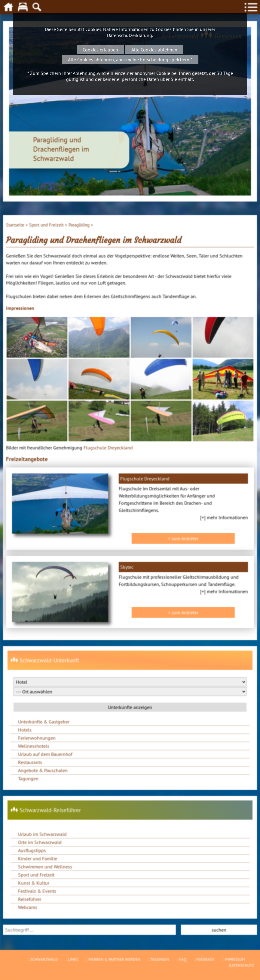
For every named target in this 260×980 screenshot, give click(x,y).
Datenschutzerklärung (130, 35)
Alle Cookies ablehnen (154, 50)
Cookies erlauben (100, 50)
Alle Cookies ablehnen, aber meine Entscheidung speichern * (130, 60)
